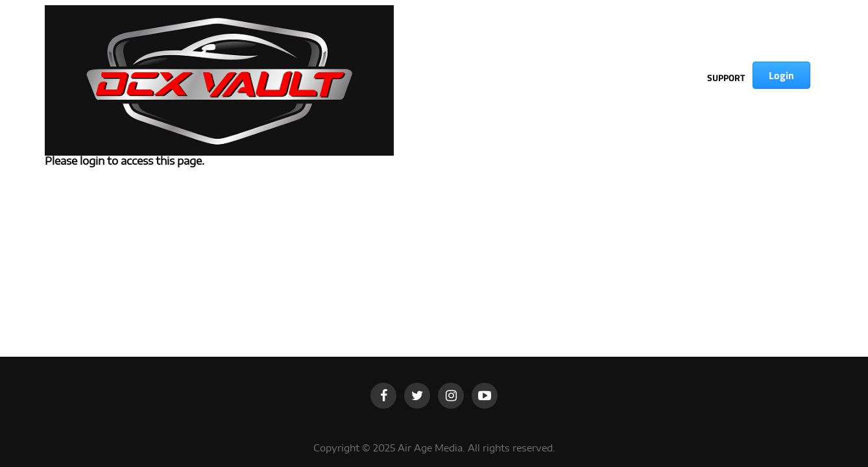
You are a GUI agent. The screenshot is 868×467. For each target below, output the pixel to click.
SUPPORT (726, 78)
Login (781, 75)
